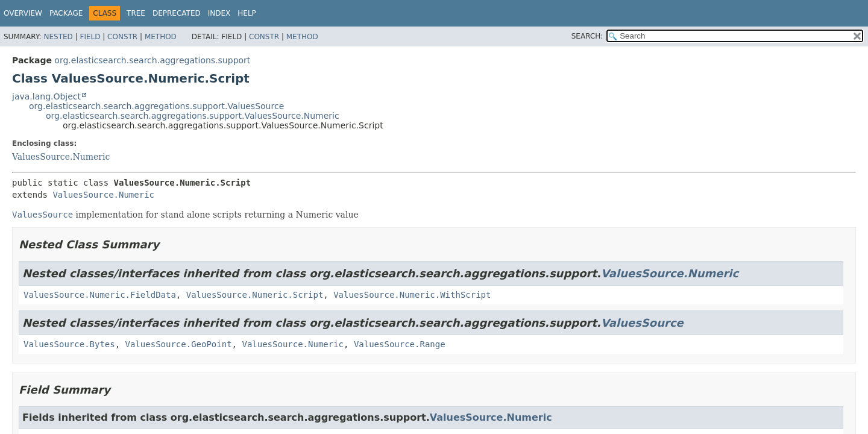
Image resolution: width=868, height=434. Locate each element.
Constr (122, 37)
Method (161, 37)
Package (66, 13)
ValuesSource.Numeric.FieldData (100, 295)
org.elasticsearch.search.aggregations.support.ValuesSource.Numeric (193, 116)
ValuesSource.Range (400, 344)
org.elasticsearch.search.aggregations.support (152, 60)
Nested (58, 37)
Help (247, 13)
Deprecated (177, 13)
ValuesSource (642, 323)
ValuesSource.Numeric (61, 157)
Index (219, 13)
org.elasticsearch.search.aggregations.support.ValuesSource (156, 106)
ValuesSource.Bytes (69, 344)
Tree (136, 13)
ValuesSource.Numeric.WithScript (412, 295)
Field (90, 37)
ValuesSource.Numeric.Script (255, 295)
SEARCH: (587, 36)
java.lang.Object (46, 96)
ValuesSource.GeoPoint (179, 344)
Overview (23, 13)
